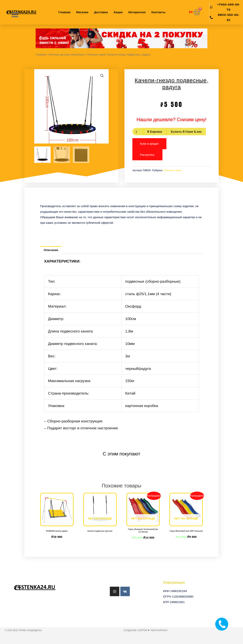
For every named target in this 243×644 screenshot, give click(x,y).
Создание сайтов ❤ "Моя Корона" (146, 630)
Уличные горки (96, 55)
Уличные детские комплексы (66, 55)
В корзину (155, 131)
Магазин (82, 12)
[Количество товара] (138, 132)
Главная (64, 12)
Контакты (158, 12)
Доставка (101, 12)
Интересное (137, 12)
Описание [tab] (51, 250)
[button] (40, 38)
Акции (118, 12)
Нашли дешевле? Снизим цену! (172, 119)
